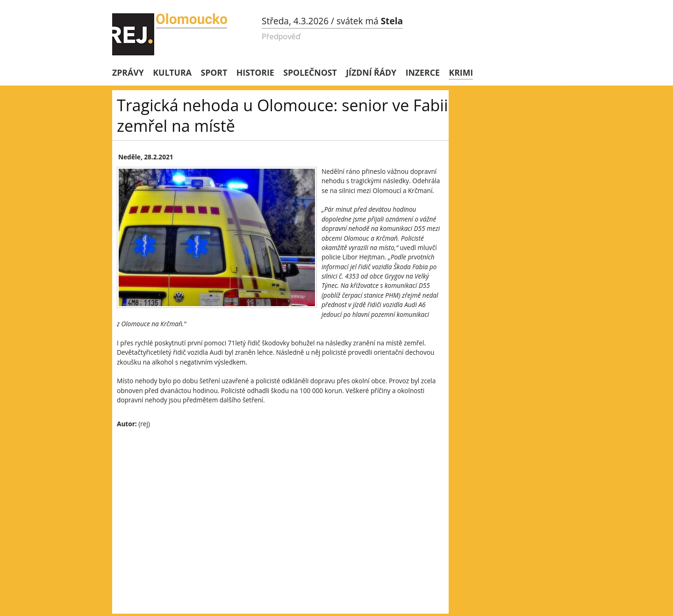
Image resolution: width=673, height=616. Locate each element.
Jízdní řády (371, 72)
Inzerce (423, 72)
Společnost (310, 72)
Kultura (172, 72)
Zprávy (128, 72)
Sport (214, 72)
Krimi (461, 72)
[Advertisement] (280, 504)
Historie (255, 72)
